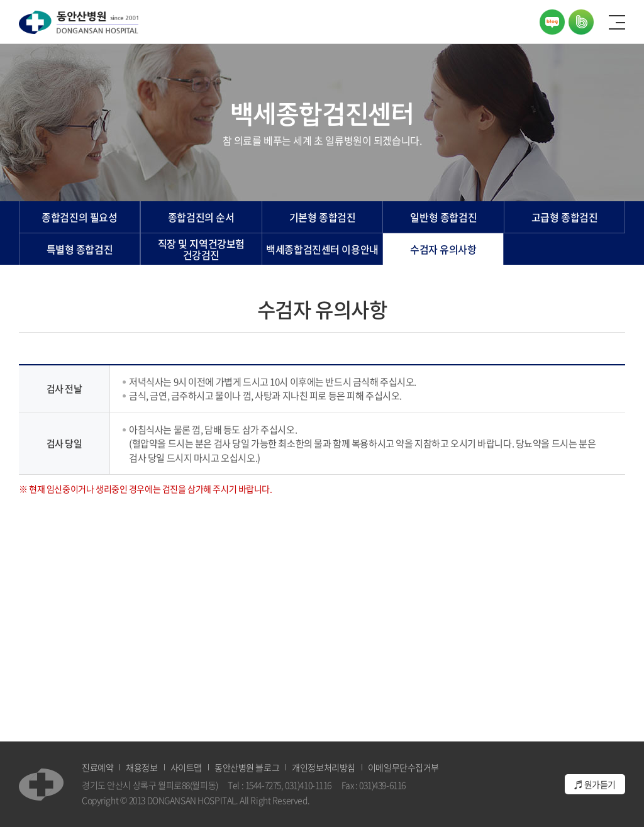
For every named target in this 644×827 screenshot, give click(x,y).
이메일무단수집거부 (403, 767)
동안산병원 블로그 (247, 767)
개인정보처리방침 (324, 767)
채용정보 (142, 767)
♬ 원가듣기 (595, 784)
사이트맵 (186, 767)
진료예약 (97, 767)
